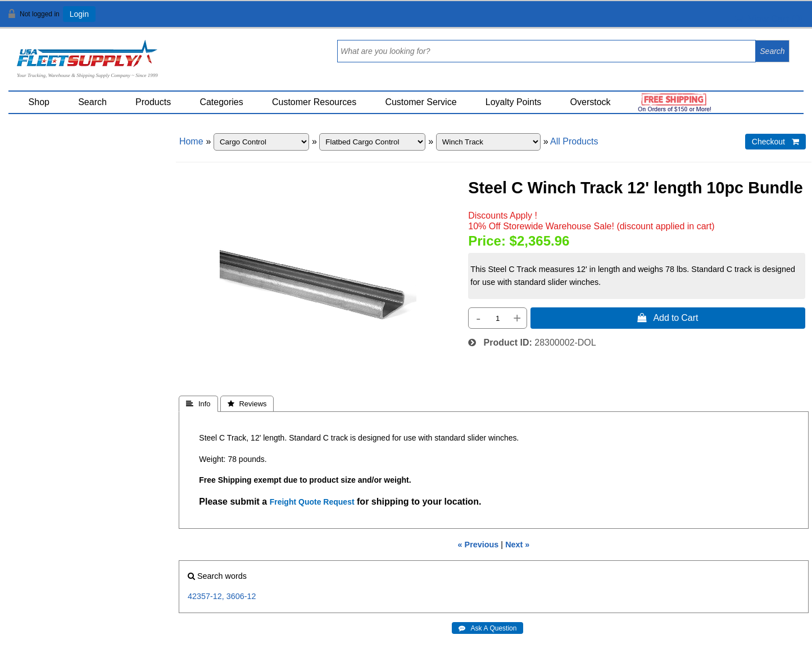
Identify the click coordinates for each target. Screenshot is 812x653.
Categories (221, 102)
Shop (39, 102)
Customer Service (421, 102)
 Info (198, 404)
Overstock (591, 102)
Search (92, 102)
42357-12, (206, 596)
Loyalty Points (514, 102)
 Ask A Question (487, 628)
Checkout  (775, 142)
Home (191, 141)
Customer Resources (314, 102)
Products (153, 102)
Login (79, 14)
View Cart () (768, 19)
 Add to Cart (668, 318)
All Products (574, 141)
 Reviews (247, 404)
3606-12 (241, 596)
